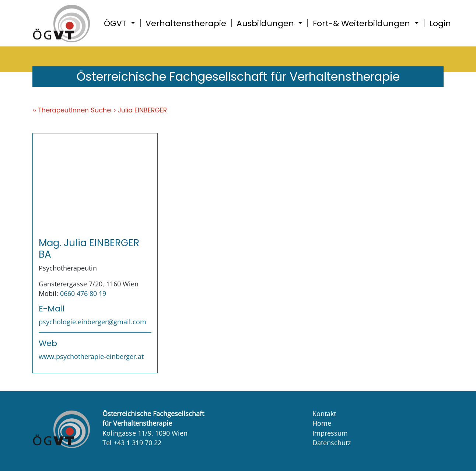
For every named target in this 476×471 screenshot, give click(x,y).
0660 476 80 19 (83, 293)
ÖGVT (116, 23)
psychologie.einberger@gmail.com (92, 322)
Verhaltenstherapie (186, 23)
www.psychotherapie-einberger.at (91, 356)
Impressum (330, 433)
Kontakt (324, 414)
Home (322, 423)
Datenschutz (332, 443)
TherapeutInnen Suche (74, 110)
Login (440, 23)
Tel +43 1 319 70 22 (132, 443)
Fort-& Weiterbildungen (363, 23)
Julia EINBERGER (142, 110)
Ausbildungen (266, 23)
